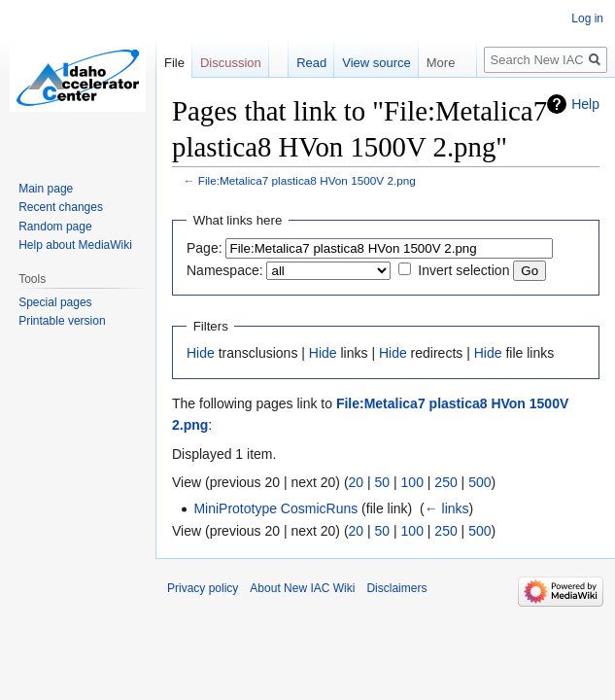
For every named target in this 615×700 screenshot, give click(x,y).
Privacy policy (203, 588)
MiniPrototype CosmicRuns (275, 508)
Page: (205, 248)
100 (412, 482)
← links (447, 508)
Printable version (62, 321)
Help (585, 104)
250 (445, 482)
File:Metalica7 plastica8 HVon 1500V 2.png (307, 180)
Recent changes (61, 207)
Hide (201, 353)
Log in (587, 18)
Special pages (55, 302)
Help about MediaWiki (75, 245)
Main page (46, 189)
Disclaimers (396, 588)
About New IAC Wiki (302, 588)
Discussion (231, 63)
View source (376, 63)
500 (479, 482)
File (174, 63)
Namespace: (225, 270)
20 (357, 482)
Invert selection (463, 270)
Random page (55, 227)
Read (311, 63)
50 (383, 482)
